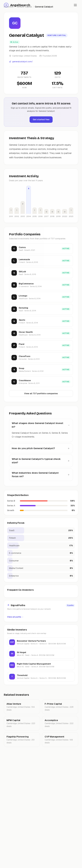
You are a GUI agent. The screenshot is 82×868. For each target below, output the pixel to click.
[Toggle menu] (75, 5)
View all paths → (15, 617)
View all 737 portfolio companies (41, 394)
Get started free (41, 119)
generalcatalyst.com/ (21, 62)
